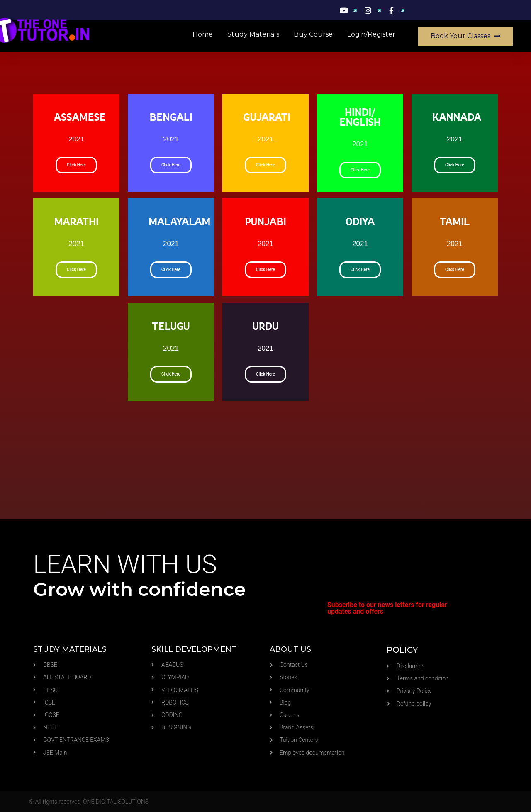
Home (203, 34)
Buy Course (313, 34)
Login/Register (371, 34)
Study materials (253, 34)
